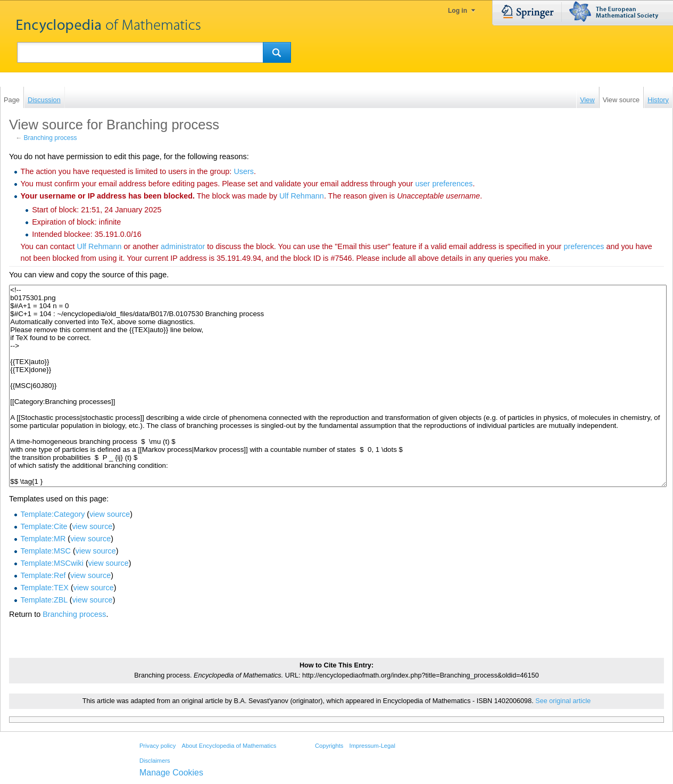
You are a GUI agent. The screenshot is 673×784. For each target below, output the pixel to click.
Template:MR (43, 539)
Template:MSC (46, 551)
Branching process (51, 138)
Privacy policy (157, 746)
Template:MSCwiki (52, 563)
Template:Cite (44, 526)
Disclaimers (155, 761)
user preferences (444, 184)
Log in (458, 11)
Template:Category (53, 514)
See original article (563, 701)
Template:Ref (43, 575)
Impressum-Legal (372, 746)
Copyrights (329, 746)
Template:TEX (45, 588)
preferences (584, 246)
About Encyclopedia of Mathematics (229, 746)
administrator (183, 246)
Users (244, 171)
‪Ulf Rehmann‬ (302, 196)
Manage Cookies (171, 773)
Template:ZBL (44, 600)
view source (110, 514)
